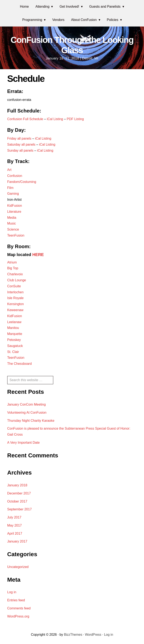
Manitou (13, 328)
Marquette (15, 334)
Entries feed (16, 600)
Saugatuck (15, 346)
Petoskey (14, 340)
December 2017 (19, 493)
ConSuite (14, 286)
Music (12, 223)
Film (10, 188)
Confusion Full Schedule (25, 119)
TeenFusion (16, 235)
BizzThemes (73, 635)
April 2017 (15, 533)
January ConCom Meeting (27, 404)
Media (12, 218)
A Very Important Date (24, 443)
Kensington (16, 304)
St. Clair (13, 352)
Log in (12, 592)
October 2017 (17, 501)
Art (9, 170)
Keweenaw (15, 310)
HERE (38, 255)
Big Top (13, 268)
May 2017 (15, 525)
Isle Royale (15, 298)
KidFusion (15, 206)
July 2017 (14, 517)
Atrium (12, 262)
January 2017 (17, 541)
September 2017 (19, 509)
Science (13, 229)
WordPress (93, 635)
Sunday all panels (20, 150)
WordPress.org (18, 616)
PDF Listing (75, 119)
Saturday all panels (21, 144)
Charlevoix (15, 274)
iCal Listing (55, 119)
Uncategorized (18, 567)
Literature (14, 212)
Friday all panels (19, 138)
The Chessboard (19, 364)
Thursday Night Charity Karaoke (31, 421)
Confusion (15, 176)
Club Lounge (17, 280)
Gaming (13, 194)
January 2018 (17, 485)
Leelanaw (14, 322)
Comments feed (19, 608)
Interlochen (15, 292)
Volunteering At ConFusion (27, 413)
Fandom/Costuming (22, 182)
